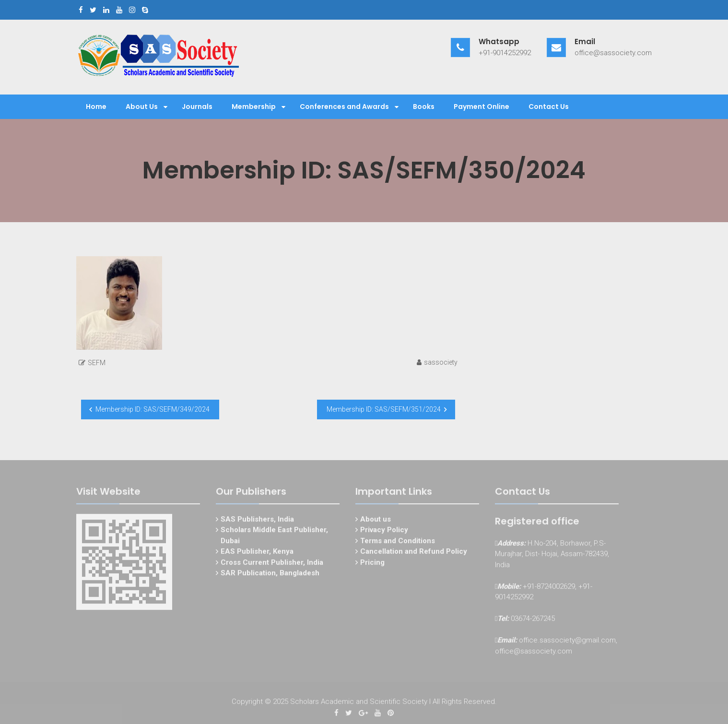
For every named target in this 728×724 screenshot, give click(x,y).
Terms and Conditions (398, 542)
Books (424, 107)
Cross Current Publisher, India (272, 564)
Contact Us (549, 107)
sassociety (441, 362)
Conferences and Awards (344, 107)
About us (376, 521)
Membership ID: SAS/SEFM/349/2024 (153, 409)
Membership (254, 107)
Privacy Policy (384, 531)
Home (96, 107)
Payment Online (481, 107)
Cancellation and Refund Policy (414, 553)
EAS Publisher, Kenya (257, 553)
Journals (197, 107)
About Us (142, 107)
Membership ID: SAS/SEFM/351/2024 (384, 409)
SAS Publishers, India (257, 521)
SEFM (97, 363)
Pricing (372, 564)
